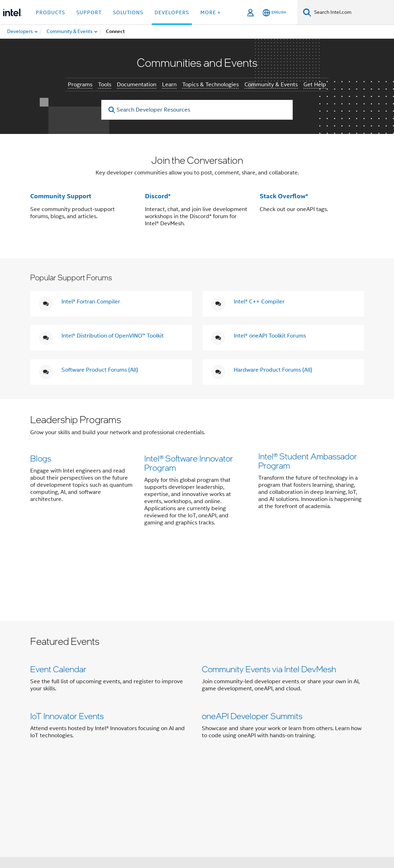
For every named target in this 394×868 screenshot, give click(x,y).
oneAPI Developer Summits (252, 648)
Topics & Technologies (211, 85)
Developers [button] (172, 12)
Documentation (137, 85)
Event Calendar (58, 599)
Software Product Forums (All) (100, 370)
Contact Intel (158, 743)
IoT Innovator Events (67, 648)
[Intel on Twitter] (105, 782)
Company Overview (109, 743)
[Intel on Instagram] (158, 782)
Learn (169, 85)
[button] (197, 475)
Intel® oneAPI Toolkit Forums (270, 336)
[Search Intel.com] (353, 12)
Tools (105, 85)
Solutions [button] (128, 12)
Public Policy (130, 757)
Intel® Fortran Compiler (91, 302)
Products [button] (50, 12)
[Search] (307, 12)
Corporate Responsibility (304, 743)
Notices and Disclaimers (136, 837)
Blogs (41, 458)
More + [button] (211, 12)
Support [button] (89, 12)
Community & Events (271, 85)
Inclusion (95, 757)
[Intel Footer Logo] (44, 794)
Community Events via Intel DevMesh (269, 599)
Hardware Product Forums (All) (273, 370)
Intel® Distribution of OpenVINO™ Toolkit (113, 336)
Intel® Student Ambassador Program (308, 463)
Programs (80, 85)
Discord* (158, 196)
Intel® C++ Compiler (259, 302)
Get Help (315, 85)
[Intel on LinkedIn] (123, 782)
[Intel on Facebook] (87, 782)
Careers (256, 743)
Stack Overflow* (284, 196)
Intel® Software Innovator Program (189, 463)
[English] (274, 13)
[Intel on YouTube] (140, 782)
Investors (227, 743)
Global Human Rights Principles (168, 842)
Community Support (61, 196)
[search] (112, 110)
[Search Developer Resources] (197, 110)
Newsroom (195, 743)
